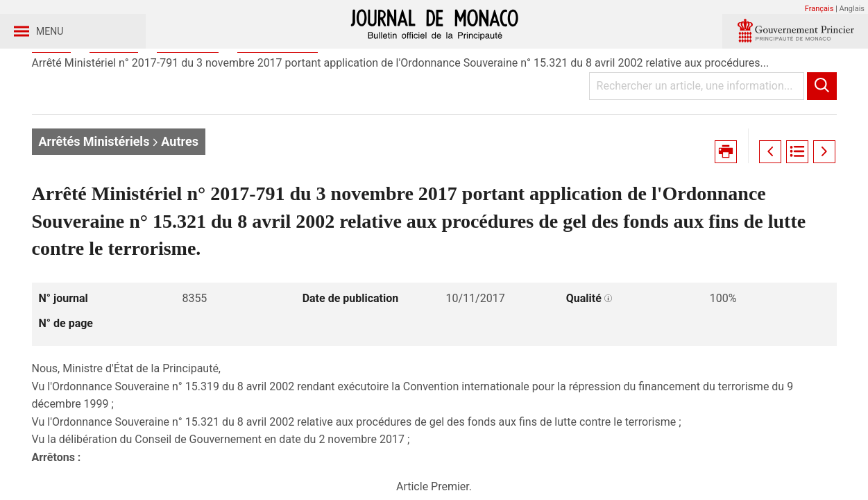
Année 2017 (188, 110)
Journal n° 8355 (278, 110)
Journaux (114, 110)
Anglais (852, 9)
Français (819, 9)
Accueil (51, 110)
